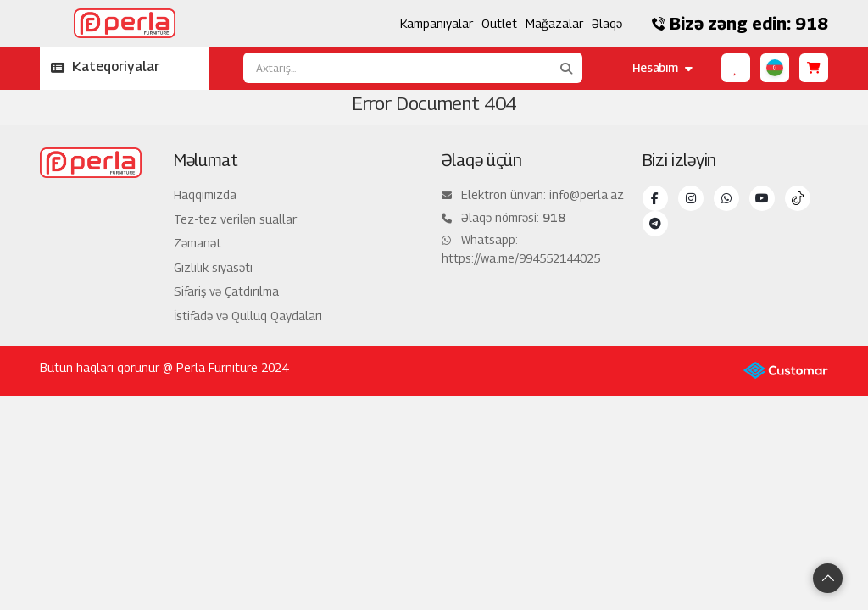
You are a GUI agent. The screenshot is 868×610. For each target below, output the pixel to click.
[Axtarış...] (397, 68)
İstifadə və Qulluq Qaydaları (248, 316)
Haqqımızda (205, 194)
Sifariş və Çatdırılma (226, 291)
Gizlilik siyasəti (213, 267)
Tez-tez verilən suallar (235, 219)
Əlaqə (607, 23)
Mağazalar (554, 23)
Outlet (499, 23)
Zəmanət (198, 243)
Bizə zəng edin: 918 (740, 24)
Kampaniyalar (437, 23)
